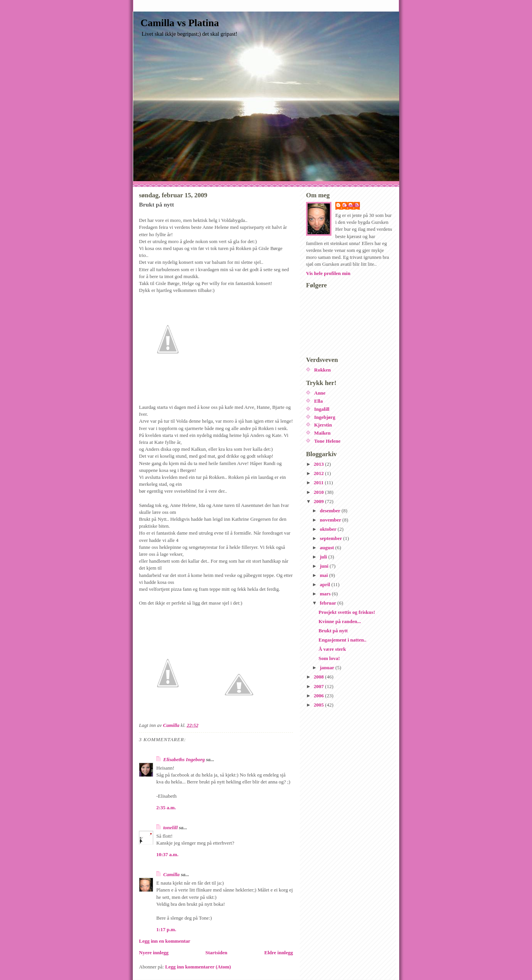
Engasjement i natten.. (342, 640)
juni (325, 566)
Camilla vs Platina (180, 23)
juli (324, 557)
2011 (319, 482)
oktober (329, 529)
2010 (319, 492)
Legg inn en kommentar (165, 941)
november (331, 520)
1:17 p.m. (166, 929)
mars (326, 594)
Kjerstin (323, 425)
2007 (319, 686)
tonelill (171, 827)
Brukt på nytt (333, 631)
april (326, 584)
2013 (319, 464)
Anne (320, 393)
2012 (319, 473)
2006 (319, 696)
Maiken (322, 433)
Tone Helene (327, 441)
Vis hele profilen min (328, 273)
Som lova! (329, 658)
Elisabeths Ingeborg (184, 759)
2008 (319, 677)
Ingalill (322, 409)
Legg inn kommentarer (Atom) (198, 967)
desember (331, 511)
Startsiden (217, 952)
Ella (318, 401)
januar (328, 667)
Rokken (322, 370)
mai (325, 575)
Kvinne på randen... (340, 621)
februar (329, 603)
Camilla (171, 874)
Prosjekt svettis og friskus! (347, 612)
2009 (319, 501)
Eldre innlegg (279, 952)
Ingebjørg (325, 417)
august (328, 547)
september (332, 538)
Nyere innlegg (154, 952)
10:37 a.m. (167, 854)
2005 (319, 705)
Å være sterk (332, 649)
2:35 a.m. (166, 807)
